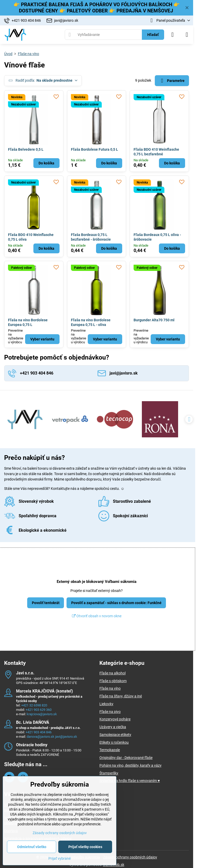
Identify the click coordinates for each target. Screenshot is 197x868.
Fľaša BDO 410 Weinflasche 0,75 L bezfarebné (156, 152)
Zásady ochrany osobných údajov (130, 857)
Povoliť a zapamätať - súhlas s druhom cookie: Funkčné (116, 603)
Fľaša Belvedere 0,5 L (26, 149)
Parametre (172, 81)
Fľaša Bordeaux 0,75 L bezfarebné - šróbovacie (91, 237)
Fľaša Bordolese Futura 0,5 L (94, 149)
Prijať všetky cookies (85, 847)
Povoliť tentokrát (46, 603)
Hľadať (153, 35)
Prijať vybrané (60, 858)
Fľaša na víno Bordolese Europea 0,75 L (28, 322)
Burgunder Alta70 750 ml (154, 320)
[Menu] (187, 35)
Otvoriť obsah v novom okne (97, 616)
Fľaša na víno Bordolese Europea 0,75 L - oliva (91, 322)
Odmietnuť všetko (32, 847)
